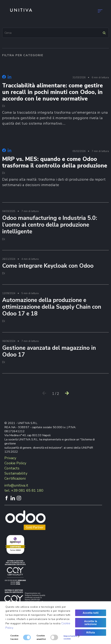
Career (35, 58)
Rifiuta (91, 633)
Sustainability (16, 473)
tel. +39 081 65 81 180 (24, 490)
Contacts (12, 468)
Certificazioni (15, 478)
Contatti (42, 38)
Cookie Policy (15, 463)
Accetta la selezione (91, 623)
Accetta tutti (91, 613)
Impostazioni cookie (72, 637)
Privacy (10, 458)
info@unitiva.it (16, 485)
